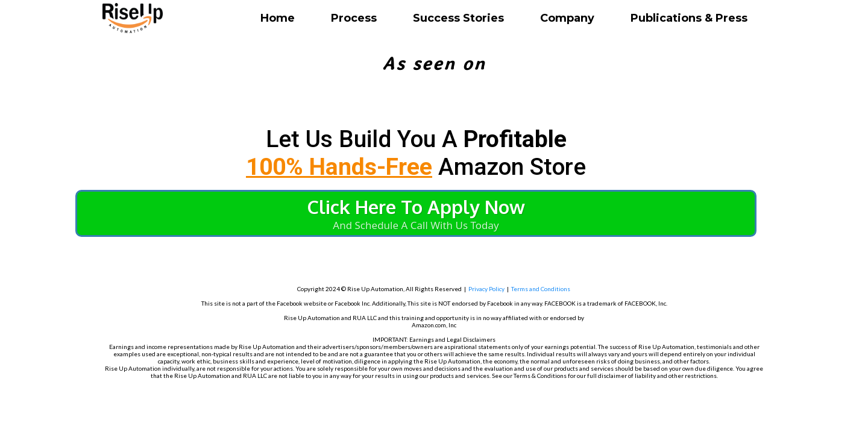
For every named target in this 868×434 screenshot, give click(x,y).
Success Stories (458, 18)
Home (278, 18)
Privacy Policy (486, 289)
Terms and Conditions (541, 289)
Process (354, 18)
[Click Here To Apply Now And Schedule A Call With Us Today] (416, 213)
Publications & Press (689, 18)
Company (567, 18)
